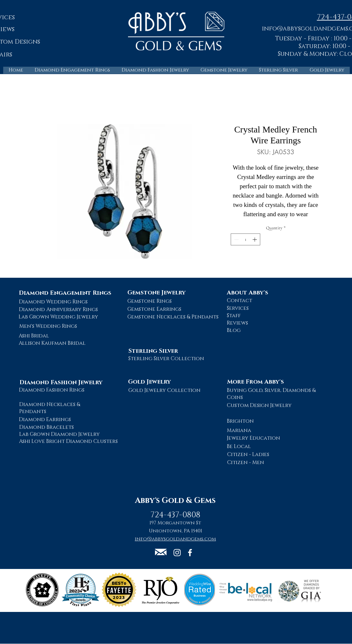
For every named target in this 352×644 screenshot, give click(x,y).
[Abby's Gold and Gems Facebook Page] (190, 553)
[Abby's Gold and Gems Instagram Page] (177, 553)
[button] (161, 552)
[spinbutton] (245, 239)
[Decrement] (236, 239)
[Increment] (255, 239)
